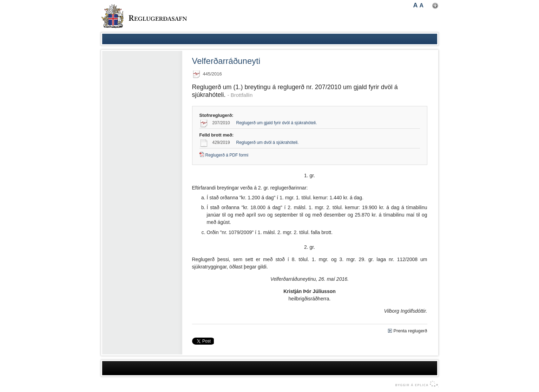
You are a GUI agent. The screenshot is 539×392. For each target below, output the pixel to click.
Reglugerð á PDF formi (227, 155)
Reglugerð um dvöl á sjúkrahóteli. (268, 142)
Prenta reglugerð (410, 331)
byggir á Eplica (415, 384)
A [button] (416, 5)
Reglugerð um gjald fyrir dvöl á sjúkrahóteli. (277, 123)
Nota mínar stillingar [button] (435, 6)
